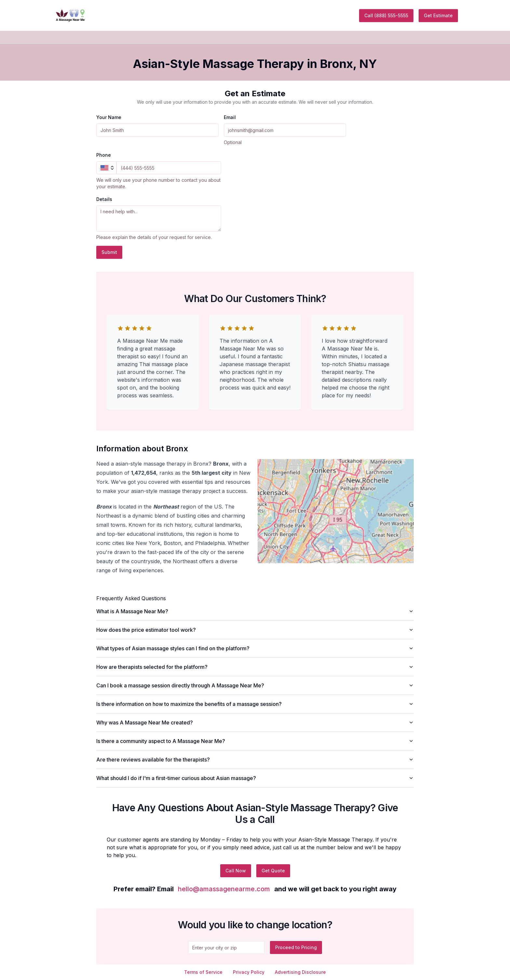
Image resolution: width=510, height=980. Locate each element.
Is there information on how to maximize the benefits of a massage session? (255, 704)
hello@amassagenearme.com (224, 889)
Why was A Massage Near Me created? (255, 722)
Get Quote (273, 871)
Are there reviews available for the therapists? (255, 760)
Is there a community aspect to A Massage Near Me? (255, 741)
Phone (104, 155)
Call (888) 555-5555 (386, 15)
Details (104, 199)
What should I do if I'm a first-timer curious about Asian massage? (255, 778)
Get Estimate (438, 15)
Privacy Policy (249, 972)
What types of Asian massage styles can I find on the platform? (255, 648)
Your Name (109, 117)
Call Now (236, 871)
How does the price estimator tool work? (255, 630)
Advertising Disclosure (300, 972)
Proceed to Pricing (296, 947)
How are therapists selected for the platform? (255, 667)
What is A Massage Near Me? (255, 611)
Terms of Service (203, 972)
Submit (109, 252)
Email (230, 117)
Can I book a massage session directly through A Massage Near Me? (255, 685)
